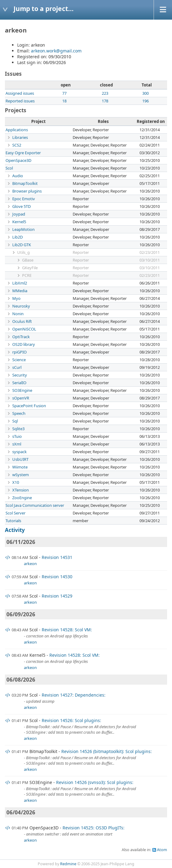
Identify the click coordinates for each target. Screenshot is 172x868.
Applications (17, 130)
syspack (19, 452)
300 (145, 93)
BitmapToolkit (25, 183)
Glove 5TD (21, 206)
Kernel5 (19, 222)
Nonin (18, 314)
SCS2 (17, 145)
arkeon (30, 564)
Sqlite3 (18, 429)
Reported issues (20, 101)
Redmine (68, 864)
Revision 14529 (57, 596)
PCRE (27, 275)
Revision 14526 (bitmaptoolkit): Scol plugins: (107, 751)
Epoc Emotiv (24, 199)
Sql (15, 421)
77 (64, 93)
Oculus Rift (22, 321)
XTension (21, 490)
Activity (15, 530)
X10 (16, 482)
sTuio (17, 436)
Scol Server (15, 513)
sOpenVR (21, 398)
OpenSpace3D (18, 160)
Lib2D (17, 237)
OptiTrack (21, 337)
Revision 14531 (57, 557)
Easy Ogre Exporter (23, 153)
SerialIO (19, 383)
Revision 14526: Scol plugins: (71, 720)
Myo (16, 298)
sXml (17, 444)
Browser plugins (27, 191)
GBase (28, 260)
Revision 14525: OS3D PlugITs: (94, 828)
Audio (18, 176)
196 (145, 101)
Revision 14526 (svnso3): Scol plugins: (95, 782)
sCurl (17, 367)
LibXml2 (20, 283)
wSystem (21, 475)
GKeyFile (30, 268)
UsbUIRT (20, 459)
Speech (19, 413)
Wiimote (20, 467)
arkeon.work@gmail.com (56, 51)
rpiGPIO (19, 352)
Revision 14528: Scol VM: (67, 630)
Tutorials (13, 521)
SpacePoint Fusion (29, 406)
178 (105, 101)
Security (20, 375)
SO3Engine (22, 390)
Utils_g (23, 252)
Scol (9, 168)
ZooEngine (22, 498)
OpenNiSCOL (24, 329)
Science (19, 360)
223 (105, 93)
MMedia (20, 291)
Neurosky (21, 306)
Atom (162, 850)
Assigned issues (20, 93)
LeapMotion (23, 229)
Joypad (19, 214)
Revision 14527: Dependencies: (74, 695)
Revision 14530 (57, 577)
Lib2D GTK (22, 245)
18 (64, 101)
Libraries (20, 137)
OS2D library (24, 344)
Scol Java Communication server (35, 505)
